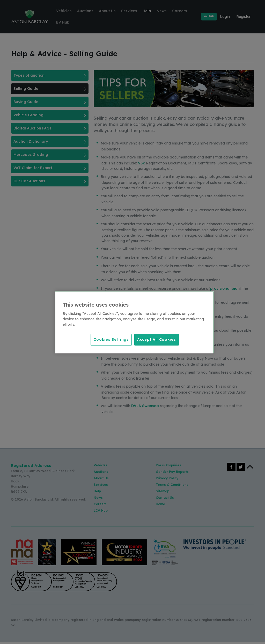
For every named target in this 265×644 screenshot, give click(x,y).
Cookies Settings (110, 339)
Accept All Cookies (157, 339)
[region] (134, 322)
